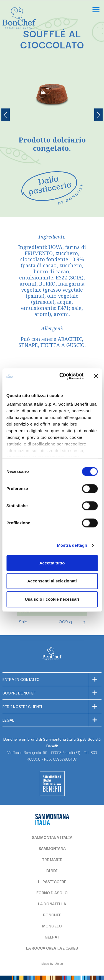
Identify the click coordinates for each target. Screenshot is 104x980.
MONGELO (52, 926)
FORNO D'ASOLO (52, 893)
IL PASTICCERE (52, 882)
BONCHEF (52, 915)
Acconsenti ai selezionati (52, 581)
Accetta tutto (52, 563)
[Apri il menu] (96, 10)
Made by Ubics (52, 963)
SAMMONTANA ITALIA (52, 837)
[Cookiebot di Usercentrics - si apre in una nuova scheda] (62, 376)
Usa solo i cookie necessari (52, 599)
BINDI (52, 870)
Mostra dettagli (72, 545)
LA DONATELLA (52, 904)
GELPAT (52, 937)
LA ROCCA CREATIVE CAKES (52, 948)
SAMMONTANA (52, 848)
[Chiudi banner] (96, 376)
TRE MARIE (52, 859)
